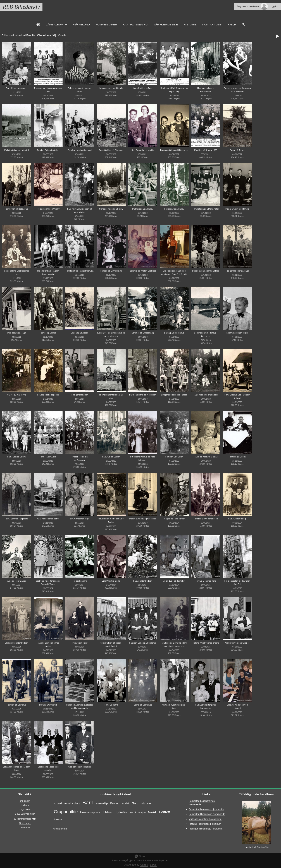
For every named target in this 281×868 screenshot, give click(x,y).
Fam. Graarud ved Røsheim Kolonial (237, 396)
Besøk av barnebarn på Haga (206, 271)
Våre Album (54, 24)
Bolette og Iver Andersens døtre (80, 90)
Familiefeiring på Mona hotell (206, 209)
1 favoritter (25, 827)
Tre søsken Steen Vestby (48, 209)
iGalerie (144, 865)
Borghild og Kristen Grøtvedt (143, 271)
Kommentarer (106, 24)
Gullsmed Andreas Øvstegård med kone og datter (80, 707)
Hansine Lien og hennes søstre (48, 645)
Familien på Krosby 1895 (206, 150)
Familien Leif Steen (174, 457)
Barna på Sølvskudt (143, 705)
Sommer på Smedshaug (143, 333)
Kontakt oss (212, 24)
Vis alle (62, 35)
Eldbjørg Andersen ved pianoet (237, 707)
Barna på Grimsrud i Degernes (174, 150)
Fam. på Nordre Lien (143, 581)
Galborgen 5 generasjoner (237, 643)
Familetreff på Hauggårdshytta (80, 271)
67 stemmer (25, 823)
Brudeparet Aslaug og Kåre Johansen (143, 458)
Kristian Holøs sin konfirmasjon (80, 458)
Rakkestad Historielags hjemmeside (207, 814)
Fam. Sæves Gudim (16, 457)
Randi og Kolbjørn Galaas (206, 457)
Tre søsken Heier (80, 643)
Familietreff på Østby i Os (16, 209)
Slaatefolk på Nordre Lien (16, 643)
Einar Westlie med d (111, 581)
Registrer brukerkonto (248, 6)
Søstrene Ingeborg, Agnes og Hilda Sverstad (237, 90)
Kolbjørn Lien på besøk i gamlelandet (111, 645)
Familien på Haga (48, 333)
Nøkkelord (81, 24)
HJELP (232, 24)
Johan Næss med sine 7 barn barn (16, 769)
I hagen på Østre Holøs (111, 271)
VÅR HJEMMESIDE (166, 24)
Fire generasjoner (80, 395)
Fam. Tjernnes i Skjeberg (16, 519)
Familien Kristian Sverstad (80, 150)
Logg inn (274, 6)
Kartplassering (135, 24)
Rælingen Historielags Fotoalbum (206, 829)
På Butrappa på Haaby (143, 209)
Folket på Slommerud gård (16, 150)
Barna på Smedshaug (174, 333)
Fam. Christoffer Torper (80, 519)
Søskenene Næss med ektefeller (48, 769)
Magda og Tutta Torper (174, 519)
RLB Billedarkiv (21, 7)
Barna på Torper (237, 150)
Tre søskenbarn (80, 581)
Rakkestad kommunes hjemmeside (207, 809)
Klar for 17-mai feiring (16, 395)
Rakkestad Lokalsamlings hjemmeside (202, 803)
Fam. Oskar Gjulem (111, 457)
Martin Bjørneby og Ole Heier (143, 519)
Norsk (140, 856)
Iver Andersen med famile (111, 88)
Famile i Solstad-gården (48, 150)
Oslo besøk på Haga (17, 333)
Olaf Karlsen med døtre (48, 519)
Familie (31, 35)
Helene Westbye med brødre (206, 643)
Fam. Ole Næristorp (237, 519)
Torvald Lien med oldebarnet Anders (111, 520)
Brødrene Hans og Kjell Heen (143, 395)
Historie (190, 24)
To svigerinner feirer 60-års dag (111, 396)
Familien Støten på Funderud (143, 643)
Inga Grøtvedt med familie (237, 209)
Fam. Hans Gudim (48, 457)
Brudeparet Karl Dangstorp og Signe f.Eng (174, 90)
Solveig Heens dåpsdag (48, 395)
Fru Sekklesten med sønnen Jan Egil (237, 583)
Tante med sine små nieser (206, 395)
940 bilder (25, 801)
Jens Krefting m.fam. (143, 88)
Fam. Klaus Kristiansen (16, 88)
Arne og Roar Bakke (16, 581)
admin (153, 865)
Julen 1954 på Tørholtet (174, 581)
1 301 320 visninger (25, 814)
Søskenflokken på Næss (80, 767)
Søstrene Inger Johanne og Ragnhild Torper (48, 583)
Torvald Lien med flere (206, 581)
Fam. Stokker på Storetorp (111, 150)
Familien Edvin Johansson (206, 519)
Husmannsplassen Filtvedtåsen (206, 90)
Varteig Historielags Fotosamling (205, 819)
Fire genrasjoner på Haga (237, 271)
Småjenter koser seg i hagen (174, 395)
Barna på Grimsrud (48, 705)
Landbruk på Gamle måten (257, 847)
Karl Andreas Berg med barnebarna (206, 707)
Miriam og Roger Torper (237, 333)
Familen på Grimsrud (16, 705)
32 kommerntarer (22, 819)
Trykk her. (164, 860)
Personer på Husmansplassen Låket (48, 90)
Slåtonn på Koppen (80, 333)
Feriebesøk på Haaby (174, 209)
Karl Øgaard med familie (143, 150)
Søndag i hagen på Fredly (111, 209)
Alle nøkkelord (60, 829)
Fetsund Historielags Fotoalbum (205, 824)
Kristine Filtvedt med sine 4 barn (174, 707)
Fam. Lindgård (111, 705)
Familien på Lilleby (237, 457)
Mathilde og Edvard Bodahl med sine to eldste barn (174, 645)
